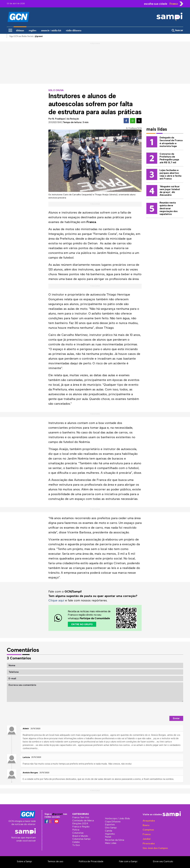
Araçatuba (149, 821)
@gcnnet (57, 814)
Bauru (146, 825)
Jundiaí (147, 839)
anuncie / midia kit (51, 30)
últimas (20, 30)
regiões (33, 30)
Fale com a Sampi (128, 861)
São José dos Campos (155, 848)
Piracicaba (149, 843)
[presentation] (161, 709)
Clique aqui (56, 600)
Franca (147, 834)
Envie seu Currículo (163, 861)
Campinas (148, 830)
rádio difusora (74, 30)
